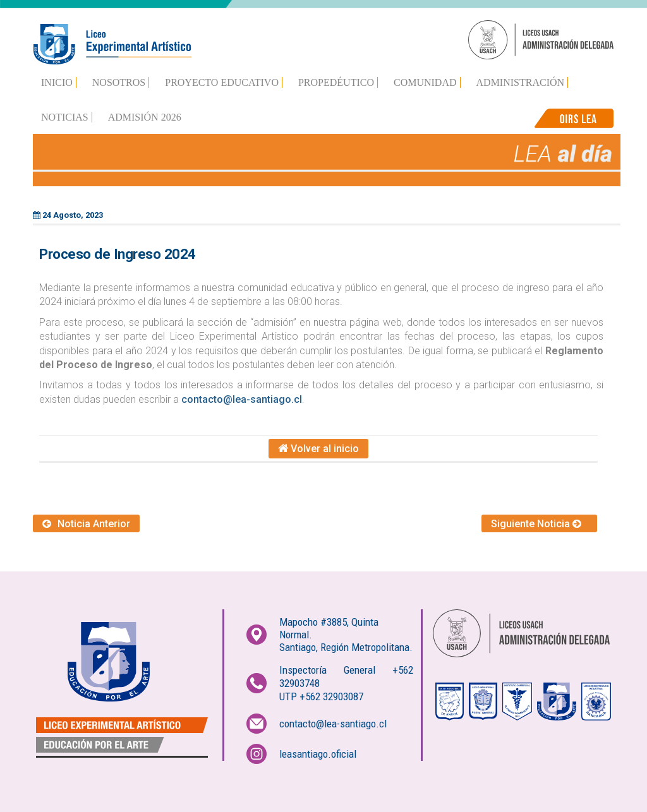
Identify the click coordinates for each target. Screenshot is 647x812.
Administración (521, 82)
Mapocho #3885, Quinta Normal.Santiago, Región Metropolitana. (346, 635)
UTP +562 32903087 (321, 696)
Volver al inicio (318, 449)
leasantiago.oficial (318, 754)
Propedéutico (336, 82)
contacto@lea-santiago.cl (242, 399)
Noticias (65, 117)
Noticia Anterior (86, 524)
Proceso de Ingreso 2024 (118, 254)
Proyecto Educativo (222, 82)
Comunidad (425, 82)
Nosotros (119, 82)
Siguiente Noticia (539, 524)
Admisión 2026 (145, 117)
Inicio (57, 82)
